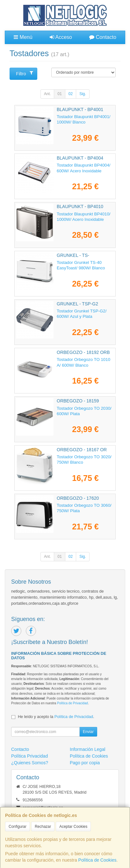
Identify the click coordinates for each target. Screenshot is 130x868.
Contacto (103, 37)
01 (59, 94)
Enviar (88, 732)
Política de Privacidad (72, 703)
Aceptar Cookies (73, 827)
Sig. (83, 94)
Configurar (18, 827)
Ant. (47, 94)
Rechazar (43, 827)
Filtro (25, 73)
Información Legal (87, 749)
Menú (23, 37)
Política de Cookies (97, 860)
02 (71, 94)
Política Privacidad (29, 756)
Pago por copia (85, 763)
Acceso (61, 37)
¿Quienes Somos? (30, 763)
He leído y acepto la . (56, 717)
